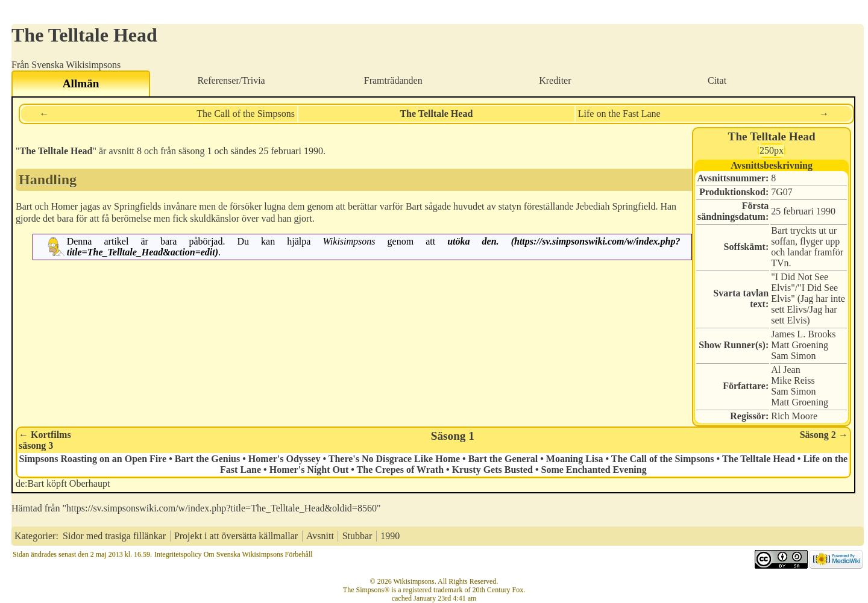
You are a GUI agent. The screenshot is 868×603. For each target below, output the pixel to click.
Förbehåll (299, 554)
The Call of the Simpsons (246, 114)
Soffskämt (745, 247)
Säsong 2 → (824, 435)
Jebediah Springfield (615, 206)
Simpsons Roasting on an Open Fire (93, 459)
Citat (717, 80)
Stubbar (357, 536)
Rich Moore (794, 416)
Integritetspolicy (178, 554)
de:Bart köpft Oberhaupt (63, 483)
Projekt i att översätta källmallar (236, 536)
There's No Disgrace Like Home (394, 459)
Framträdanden (393, 80)
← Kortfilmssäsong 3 (45, 440)
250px (772, 150)
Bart (24, 206)
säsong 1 (195, 151)
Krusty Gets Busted (492, 470)
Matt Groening (800, 345)
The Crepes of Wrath (400, 470)
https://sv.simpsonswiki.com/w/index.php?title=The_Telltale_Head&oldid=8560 (222, 508)
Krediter (555, 80)
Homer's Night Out (309, 470)
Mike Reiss (793, 380)
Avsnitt (320, 536)
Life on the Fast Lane (619, 114)
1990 (826, 211)
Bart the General (503, 459)
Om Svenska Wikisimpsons (244, 554)
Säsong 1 (453, 436)
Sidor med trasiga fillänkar (114, 536)
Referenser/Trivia (231, 80)
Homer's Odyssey (285, 459)
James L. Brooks (803, 334)
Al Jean (785, 370)
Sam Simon (793, 356)
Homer (64, 206)
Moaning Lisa (575, 459)
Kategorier (35, 536)
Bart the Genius (207, 459)
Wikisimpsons (349, 241)
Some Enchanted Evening (593, 470)
